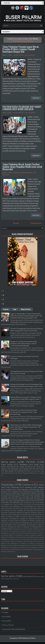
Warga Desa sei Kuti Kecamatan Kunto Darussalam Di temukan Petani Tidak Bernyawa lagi (24, 412)
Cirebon (26, 485)
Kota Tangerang (13, 531)
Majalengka (8, 485)
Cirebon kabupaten (14, 514)
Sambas (20, 533)
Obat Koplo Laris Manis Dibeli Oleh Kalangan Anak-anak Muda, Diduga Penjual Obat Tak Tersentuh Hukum (26, 427)
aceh (42, 508)
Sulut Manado (27, 549)
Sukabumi (32, 519)
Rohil (3, 500)
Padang (14, 519)
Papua (39, 521)
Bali (15, 504)
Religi (36, 465)
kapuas (27, 535)
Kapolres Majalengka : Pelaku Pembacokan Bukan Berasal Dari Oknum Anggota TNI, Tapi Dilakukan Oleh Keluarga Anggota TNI (26, 316)
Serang (3, 523)
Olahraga (26, 469)
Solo (10, 523)
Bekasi (3, 514)
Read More (36, 98)
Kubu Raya (5, 502)
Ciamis (39, 506)
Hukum (4, 467)
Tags (15, 309)
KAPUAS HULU (12, 525)
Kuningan (4, 496)
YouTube (42, 473)
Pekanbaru (16, 502)
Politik (22, 467)
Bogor (10, 508)
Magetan (4, 545)
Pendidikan (23, 465)
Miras (29, 471)
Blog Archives (26, 309)
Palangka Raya (37, 527)
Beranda (16, 223)
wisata (42, 469)
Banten (22, 504)
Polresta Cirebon (36, 512)
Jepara (35, 508)
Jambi (17, 516)
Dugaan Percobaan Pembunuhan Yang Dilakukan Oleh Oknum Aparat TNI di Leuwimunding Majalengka (24, 344)
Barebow (12, 537)
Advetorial (4, 473)
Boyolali (4, 492)
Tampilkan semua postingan (23, 41)
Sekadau (41, 533)
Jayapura (28, 539)
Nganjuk (27, 527)
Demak (31, 500)
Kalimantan (23, 525)
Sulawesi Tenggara (8, 535)
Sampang (27, 533)
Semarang (15, 496)
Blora (40, 519)
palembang (11, 551)
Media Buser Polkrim (29, 638)
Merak (15, 55)
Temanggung (25, 523)
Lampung (38, 516)
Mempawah (5, 519)
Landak (31, 543)
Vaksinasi (15, 579)
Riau (13, 498)
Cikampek (12, 539)
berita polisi (17, 173)
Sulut (16, 523)
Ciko (28, 508)
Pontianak (37, 494)
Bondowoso (4, 539)
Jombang (41, 539)
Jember (35, 539)
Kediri (3, 527)
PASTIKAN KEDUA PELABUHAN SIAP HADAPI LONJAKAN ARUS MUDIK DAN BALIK (22, 108)
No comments (30, 55)
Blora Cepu (39, 537)
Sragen (7, 494)
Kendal (12, 512)
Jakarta (41, 487)
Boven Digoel (28, 529)
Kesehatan (15, 469)
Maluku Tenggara (13, 545)
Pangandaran (21, 500)
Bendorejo (31, 537)
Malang (27, 512)
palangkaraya (28, 506)
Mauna (30, 531)
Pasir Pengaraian (23, 547)
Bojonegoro (19, 508)
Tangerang (15, 492)
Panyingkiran (5, 533)
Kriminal (13, 467)
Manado (25, 490)
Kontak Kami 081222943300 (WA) (14, 629)
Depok (42, 529)
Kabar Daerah (7, 465)
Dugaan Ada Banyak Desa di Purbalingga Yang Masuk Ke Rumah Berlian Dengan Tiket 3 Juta (26, 385)
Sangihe (34, 533)
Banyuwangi (19, 529)
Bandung (27, 494)
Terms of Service (8, 625)
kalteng (39, 510)
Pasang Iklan (7, 621)
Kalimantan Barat (29, 492)
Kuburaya (4, 498)
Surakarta (29, 487)
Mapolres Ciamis (25, 545)
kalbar (39, 500)
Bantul (5, 537)
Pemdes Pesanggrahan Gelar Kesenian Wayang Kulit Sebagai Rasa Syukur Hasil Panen (27, 330)
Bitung (36, 490)
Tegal (20, 498)
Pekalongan (30, 510)
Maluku (25, 521)
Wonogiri (17, 494)
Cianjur (10, 500)
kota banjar (5, 506)
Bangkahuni (40, 535)
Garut (3, 508)
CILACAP (35, 523)
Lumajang (39, 543)
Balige (33, 535)
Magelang (7, 504)
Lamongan (23, 543)
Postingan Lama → (37, 223)
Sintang (33, 514)
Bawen (24, 537)
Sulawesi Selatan (16, 549)
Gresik (5, 531)
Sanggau (22, 519)
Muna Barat (38, 531)
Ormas (38, 467)
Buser (30, 467)
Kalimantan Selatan (9, 541)
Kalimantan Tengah (35, 525)
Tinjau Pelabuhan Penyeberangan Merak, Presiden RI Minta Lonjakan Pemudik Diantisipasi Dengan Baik (21, 49)
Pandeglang (13, 547)
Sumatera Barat (37, 549)
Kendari (25, 514)
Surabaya (7, 510)
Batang (18, 537)
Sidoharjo (41, 547)
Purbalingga (28, 502)
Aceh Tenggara (18, 510)
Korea (37, 541)
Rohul (29, 504)
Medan (32, 521)
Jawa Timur (20, 539)
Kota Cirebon (15, 521)
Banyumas (4, 512)
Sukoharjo (37, 496)
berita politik (9, 471)
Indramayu (15, 487)
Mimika (34, 545)
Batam (10, 516)
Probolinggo (33, 547)
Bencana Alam (28, 473)
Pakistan (5, 547)
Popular (6, 309)
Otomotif (20, 471)
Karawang (4, 521)
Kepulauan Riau (22, 541)
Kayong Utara (27, 516)
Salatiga (13, 533)
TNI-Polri (21, 55)
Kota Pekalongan (12, 543)
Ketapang (11, 527)
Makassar (23, 531)
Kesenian (38, 471)
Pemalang (37, 498)
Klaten (31, 541)
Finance (13, 473)
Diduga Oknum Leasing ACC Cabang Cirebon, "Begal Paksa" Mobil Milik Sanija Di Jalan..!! (26, 398)
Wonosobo (26, 496)
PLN (34, 469)
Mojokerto (41, 545)
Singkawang (16, 506)
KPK (19, 473)
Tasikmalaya (19, 535)
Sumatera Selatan (7, 529)
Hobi (36, 473)
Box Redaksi (7, 617)
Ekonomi (4, 469)
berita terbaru (6, 579)
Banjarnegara (40, 502)
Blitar (28, 498)
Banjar (42, 492)
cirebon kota (11, 490)
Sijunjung (6, 549)
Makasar (19, 512)
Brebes (36, 529)
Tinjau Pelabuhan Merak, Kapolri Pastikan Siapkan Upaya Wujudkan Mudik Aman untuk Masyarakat (22, 167)
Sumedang (37, 504)
